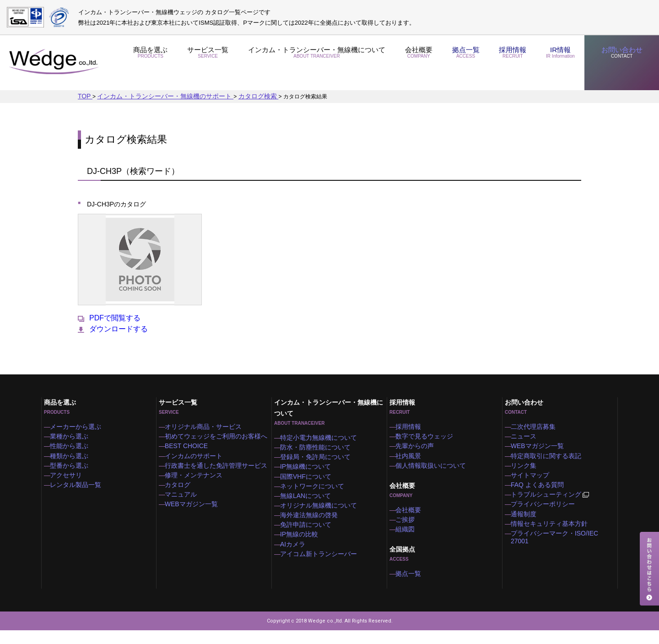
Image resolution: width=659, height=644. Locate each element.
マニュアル (184, 505)
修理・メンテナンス (195, 482)
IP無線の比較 (302, 550)
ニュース (527, 436)
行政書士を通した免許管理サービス (214, 471)
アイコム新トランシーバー (319, 573)
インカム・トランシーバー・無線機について (313, 63)
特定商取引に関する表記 (546, 459)
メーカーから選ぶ (77, 425)
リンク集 (527, 471)
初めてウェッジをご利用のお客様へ (214, 436)
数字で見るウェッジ (426, 436)
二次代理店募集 (535, 425)
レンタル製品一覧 (77, 493)
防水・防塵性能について (316, 447)
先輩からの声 (417, 448)
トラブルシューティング (551, 506)
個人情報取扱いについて (431, 471)
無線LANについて (307, 504)
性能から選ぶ (72, 448)
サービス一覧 (208, 63)
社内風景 (412, 459)
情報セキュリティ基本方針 (549, 539)
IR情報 (557, 63)
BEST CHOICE (189, 448)
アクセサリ (69, 482)
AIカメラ (296, 562)
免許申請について (308, 539)
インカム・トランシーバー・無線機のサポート (154, 96)
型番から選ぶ (72, 471)
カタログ (181, 493)
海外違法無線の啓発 (310, 527)
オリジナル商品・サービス (203, 425)
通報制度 (527, 528)
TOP (84, 96)
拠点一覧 (460, 63)
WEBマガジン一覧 (193, 516)
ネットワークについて (313, 493)
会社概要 (412, 63)
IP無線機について (307, 470)
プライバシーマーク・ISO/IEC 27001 (562, 551)
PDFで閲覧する (109, 318)
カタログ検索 (234, 96)
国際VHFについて (308, 482)
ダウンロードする (113, 329)
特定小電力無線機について (319, 436)
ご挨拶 (409, 528)
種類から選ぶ (72, 459)
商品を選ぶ (151, 63)
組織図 (409, 540)
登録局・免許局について (316, 459)
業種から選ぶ (72, 436)
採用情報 (508, 63)
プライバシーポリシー (544, 516)
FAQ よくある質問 (539, 493)
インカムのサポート (195, 459)
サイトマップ (533, 482)
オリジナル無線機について (319, 516)
